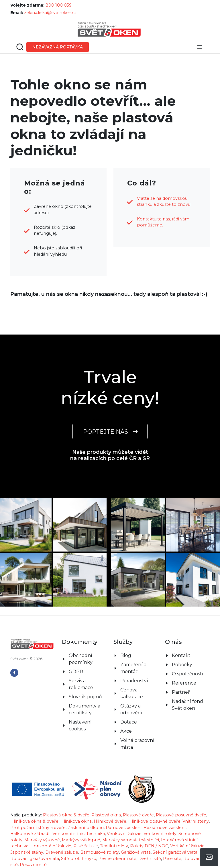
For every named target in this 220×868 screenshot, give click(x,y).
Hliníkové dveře (110, 821)
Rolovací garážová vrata (35, 859)
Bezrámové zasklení (165, 828)
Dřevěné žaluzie (62, 852)
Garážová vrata (136, 852)
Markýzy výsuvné (42, 840)
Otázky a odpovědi (131, 709)
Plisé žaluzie (86, 846)
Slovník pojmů (85, 697)
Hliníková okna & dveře (34, 821)
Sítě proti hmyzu (79, 859)
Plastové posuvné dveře (181, 815)
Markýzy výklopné (81, 840)
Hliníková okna (76, 821)
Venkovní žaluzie (124, 834)
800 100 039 (59, 5)
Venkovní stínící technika (79, 834)
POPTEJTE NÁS (110, 432)
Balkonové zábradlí (30, 834)
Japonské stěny (27, 852)
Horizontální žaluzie (51, 846)
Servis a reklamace (81, 684)
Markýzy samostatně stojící (131, 840)
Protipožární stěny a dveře (38, 828)
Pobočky (182, 665)
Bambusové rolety (100, 852)
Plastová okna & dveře (66, 815)
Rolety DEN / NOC (149, 846)
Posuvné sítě (33, 865)
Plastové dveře (138, 815)
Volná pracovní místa (137, 744)
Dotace (129, 722)
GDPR (76, 671)
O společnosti (187, 674)
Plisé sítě (172, 859)
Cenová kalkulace (132, 693)
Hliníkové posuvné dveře (154, 821)
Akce (126, 731)
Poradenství (134, 681)
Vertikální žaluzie (187, 846)
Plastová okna (106, 815)
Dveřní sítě (150, 859)
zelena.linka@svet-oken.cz (50, 13)
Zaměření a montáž (133, 668)
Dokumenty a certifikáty (85, 709)
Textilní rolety (114, 846)
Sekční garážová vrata (175, 852)
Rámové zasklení (124, 828)
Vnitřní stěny (196, 821)
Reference (184, 683)
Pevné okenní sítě (117, 859)
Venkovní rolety (160, 834)
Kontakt (181, 655)
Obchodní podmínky (81, 659)
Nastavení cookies (80, 725)
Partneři (181, 692)
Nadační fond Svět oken (187, 705)
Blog (126, 655)
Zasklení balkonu (86, 828)
